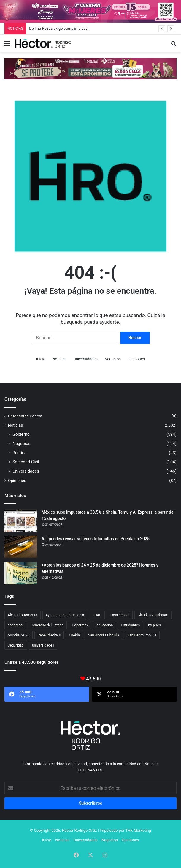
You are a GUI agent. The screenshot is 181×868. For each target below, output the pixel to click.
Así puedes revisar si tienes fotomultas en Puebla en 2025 (96, 539)
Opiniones (136, 359)
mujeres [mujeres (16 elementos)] (154, 625)
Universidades (85, 359)
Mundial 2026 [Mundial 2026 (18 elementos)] (19, 635)
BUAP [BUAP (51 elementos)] (97, 615)
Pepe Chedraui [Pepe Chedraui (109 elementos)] (49, 635)
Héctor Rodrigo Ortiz (79, 830)
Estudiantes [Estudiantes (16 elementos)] (130, 625)
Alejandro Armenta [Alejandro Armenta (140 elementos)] (23, 615)
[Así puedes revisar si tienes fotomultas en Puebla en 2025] (21, 547)
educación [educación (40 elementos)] (105, 625)
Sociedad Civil (26, 462)
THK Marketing (138, 830)
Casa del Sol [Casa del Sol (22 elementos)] (120, 615)
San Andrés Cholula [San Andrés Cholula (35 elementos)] (104, 635)
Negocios (113, 359)
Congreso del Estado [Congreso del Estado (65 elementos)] (47, 625)
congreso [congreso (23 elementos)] (15, 625)
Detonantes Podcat (25, 416)
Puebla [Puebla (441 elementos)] (74, 635)
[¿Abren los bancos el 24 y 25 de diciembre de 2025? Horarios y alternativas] (21, 573)
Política (20, 453)
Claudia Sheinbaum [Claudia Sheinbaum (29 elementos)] (153, 615)
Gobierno (21, 434)
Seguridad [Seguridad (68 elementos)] (16, 645)
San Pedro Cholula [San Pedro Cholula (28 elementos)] (142, 635)
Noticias (59, 359)
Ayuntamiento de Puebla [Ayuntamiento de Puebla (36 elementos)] (65, 615)
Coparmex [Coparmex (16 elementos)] (80, 625)
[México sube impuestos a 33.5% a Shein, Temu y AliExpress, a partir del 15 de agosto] (21, 520)
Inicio (41, 359)
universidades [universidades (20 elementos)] (43, 645)
